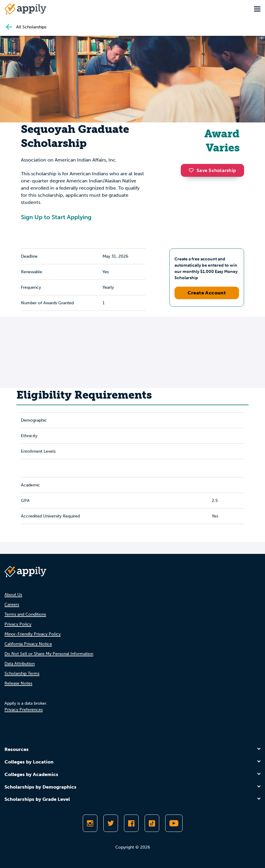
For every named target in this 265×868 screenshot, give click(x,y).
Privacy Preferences (24, 710)
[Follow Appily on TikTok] (152, 823)
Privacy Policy (18, 624)
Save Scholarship (212, 170)
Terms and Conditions (25, 614)
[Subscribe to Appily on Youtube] (174, 823)
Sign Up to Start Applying (56, 217)
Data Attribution (20, 664)
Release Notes (18, 683)
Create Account (207, 293)
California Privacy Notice (28, 644)
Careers (12, 604)
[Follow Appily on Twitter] (111, 823)
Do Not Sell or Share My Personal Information (49, 654)
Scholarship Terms (22, 673)
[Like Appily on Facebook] (131, 823)
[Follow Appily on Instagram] (90, 823)
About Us (13, 595)
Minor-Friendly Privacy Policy (33, 634)
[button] (193, 170)
